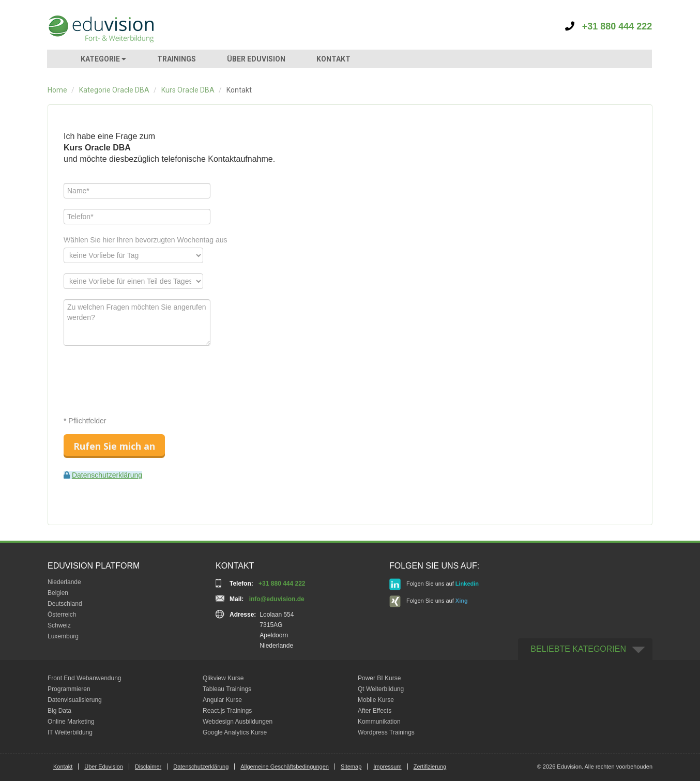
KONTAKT (333, 59)
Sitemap (351, 767)
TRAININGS (177, 59)
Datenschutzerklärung (107, 475)
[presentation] (142, 376)
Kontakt (63, 767)
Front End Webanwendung (85, 678)
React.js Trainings (227, 711)
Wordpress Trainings (386, 732)
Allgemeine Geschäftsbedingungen (285, 767)
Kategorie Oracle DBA (114, 90)
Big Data (59, 711)
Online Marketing (71, 722)
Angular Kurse (222, 700)
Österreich (62, 615)
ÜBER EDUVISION (256, 59)
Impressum (387, 767)
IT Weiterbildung (70, 732)
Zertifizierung (430, 767)
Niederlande (64, 582)
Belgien (58, 593)
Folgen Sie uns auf (434, 584)
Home (57, 90)
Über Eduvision (104, 767)
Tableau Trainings (227, 689)
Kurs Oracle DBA (188, 90)
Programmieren (69, 689)
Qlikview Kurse (223, 678)
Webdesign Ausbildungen (238, 722)
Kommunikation (379, 722)
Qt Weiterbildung (381, 689)
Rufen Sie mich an (114, 446)
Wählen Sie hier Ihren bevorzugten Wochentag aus (146, 240)
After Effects (375, 711)
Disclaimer (148, 767)
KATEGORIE (103, 59)
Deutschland (65, 604)
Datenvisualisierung (75, 700)
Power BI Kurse (379, 678)
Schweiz (59, 625)
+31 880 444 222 (609, 26)
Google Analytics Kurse (235, 732)
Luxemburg (63, 636)
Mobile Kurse (376, 700)
